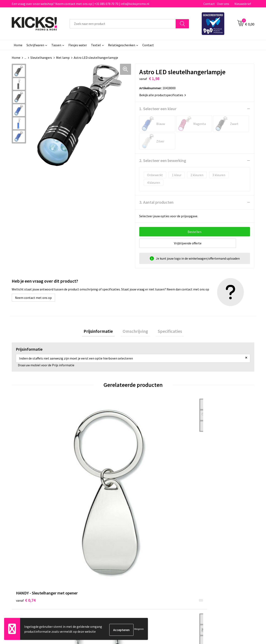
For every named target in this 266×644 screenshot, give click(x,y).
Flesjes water (78, 45)
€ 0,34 (147, 473)
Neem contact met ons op (33, 298)
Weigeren (139, 630)
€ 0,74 (26, 473)
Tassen (56, 45)
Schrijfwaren (35, 45)
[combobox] (123, 24)
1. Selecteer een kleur (158, 109)
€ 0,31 (208, 467)
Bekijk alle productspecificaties (163, 95)
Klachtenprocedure (92, 556)
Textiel (96, 45)
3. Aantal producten (156, 202)
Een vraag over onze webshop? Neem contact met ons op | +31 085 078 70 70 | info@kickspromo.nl (81, 4)
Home (18, 45)
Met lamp (63, 58)
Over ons (223, 4)
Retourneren (147, 550)
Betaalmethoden (150, 543)
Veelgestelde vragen (92, 543)
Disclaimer (206, 550)
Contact (209, 4)
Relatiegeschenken (122, 45)
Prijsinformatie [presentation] (102, 332)
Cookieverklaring (210, 543)
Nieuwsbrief (243, 4)
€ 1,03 (86, 473)
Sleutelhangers (41, 58)
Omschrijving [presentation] (135, 332)
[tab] (102, 332)
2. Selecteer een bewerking (163, 160)
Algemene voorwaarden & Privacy (222, 537)
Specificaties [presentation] (166, 332)
